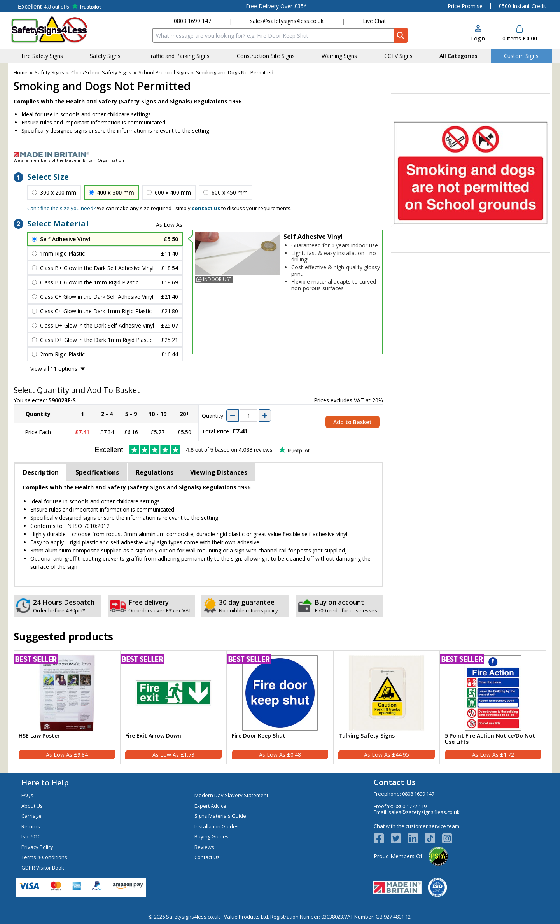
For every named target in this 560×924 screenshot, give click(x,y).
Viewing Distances (219, 472)
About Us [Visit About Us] (32, 806)
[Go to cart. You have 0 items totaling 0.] (520, 34)
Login (478, 38)
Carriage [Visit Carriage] (31, 816)
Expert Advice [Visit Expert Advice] (210, 806)
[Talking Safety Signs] (387, 708)
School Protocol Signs (164, 72)
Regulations (155, 472)
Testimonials (59, 6)
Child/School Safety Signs (101, 72)
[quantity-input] (249, 416)
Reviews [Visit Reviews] (204, 847)
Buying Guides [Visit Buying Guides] (212, 836)
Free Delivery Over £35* (276, 6)
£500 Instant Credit (522, 6)
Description (41, 472)
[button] (478, 34)
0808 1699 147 (192, 21)
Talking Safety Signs (367, 736)
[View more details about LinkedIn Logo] (416, 838)
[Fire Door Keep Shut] (280, 708)
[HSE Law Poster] (67, 708)
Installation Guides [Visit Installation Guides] (217, 826)
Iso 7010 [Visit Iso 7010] (31, 836)
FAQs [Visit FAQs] (27, 795)
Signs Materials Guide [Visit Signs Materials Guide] (220, 816)
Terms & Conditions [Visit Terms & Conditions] (44, 857)
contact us (206, 208)
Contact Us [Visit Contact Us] (207, 857)
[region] (67, 693)
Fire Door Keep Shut (259, 736)
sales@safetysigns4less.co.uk (287, 21)
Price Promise (465, 6)
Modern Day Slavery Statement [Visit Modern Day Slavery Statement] (231, 795)
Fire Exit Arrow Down (153, 736)
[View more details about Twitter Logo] (399, 838)
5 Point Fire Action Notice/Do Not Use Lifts (490, 739)
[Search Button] (401, 35)
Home (21, 72)
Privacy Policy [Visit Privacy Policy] (37, 847)
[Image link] (280, 154)
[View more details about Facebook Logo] (382, 838)
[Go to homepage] (56, 30)
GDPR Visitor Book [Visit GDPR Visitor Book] (43, 868)
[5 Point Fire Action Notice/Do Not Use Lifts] (493, 708)
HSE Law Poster (39, 736)
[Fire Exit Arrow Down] (173, 708)
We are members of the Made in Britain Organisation (69, 160)
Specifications (97, 472)
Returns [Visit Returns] (31, 826)
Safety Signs (49, 72)
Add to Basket (353, 422)
